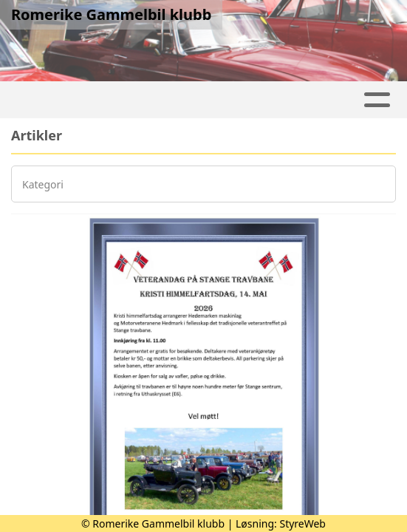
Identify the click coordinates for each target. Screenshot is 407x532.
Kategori (43, 184)
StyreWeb (302, 524)
